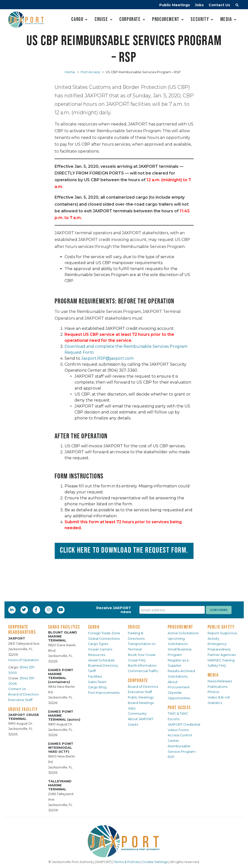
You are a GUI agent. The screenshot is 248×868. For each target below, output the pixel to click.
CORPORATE (138, 680)
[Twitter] (24, 610)
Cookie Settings (155, 862)
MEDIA (213, 675)
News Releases (220, 681)
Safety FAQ (217, 665)
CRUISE (134, 627)
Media (226, 19)
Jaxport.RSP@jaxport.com (107, 358)
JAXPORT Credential (184, 724)
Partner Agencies (222, 655)
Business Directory (103, 665)
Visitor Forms (178, 730)
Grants (133, 724)
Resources (97, 655)
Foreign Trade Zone (104, 633)
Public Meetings (175, 5)
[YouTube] (61, 610)
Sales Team (97, 682)
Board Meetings (141, 703)
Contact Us (219, 5)
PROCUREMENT (181, 627)
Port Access (90, 72)
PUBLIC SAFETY (221, 627)
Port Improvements (104, 693)
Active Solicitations (183, 633)
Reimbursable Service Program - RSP (182, 752)
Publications (217, 687)
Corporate (130, 19)
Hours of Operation (24, 660)
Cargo (77, 19)
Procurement (166, 19)
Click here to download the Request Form (123, 550)
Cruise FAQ (137, 660)
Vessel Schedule (101, 660)
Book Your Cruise (142, 655)
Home (70, 72)
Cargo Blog (97, 687)
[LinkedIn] (12, 610)
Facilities (95, 676)
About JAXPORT (141, 719)
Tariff (92, 671)
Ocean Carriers (100, 649)
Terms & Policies (127, 862)
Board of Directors (23, 694)
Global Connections (104, 639)
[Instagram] (49, 610)
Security (200, 19)
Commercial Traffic (143, 671)
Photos (213, 692)
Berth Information (142, 665)
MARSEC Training (221, 660)
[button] (237, 6)
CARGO (94, 627)
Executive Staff (20, 700)
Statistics (215, 703)
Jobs (199, 5)
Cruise (101, 19)
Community (137, 714)
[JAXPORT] (124, 841)
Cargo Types (98, 644)
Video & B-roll (219, 697)
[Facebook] (36, 610)
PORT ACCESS (179, 707)
